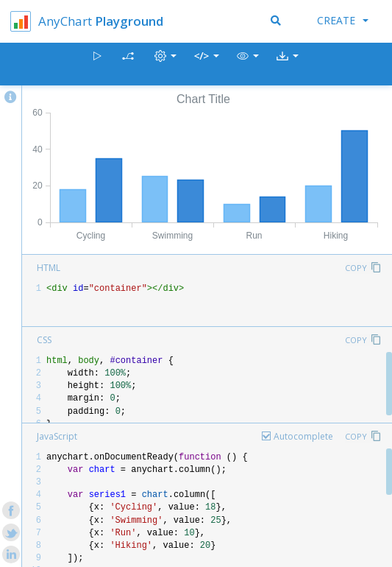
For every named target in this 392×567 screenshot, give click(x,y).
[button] (248, 64)
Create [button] (343, 20)
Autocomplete (303, 436)
